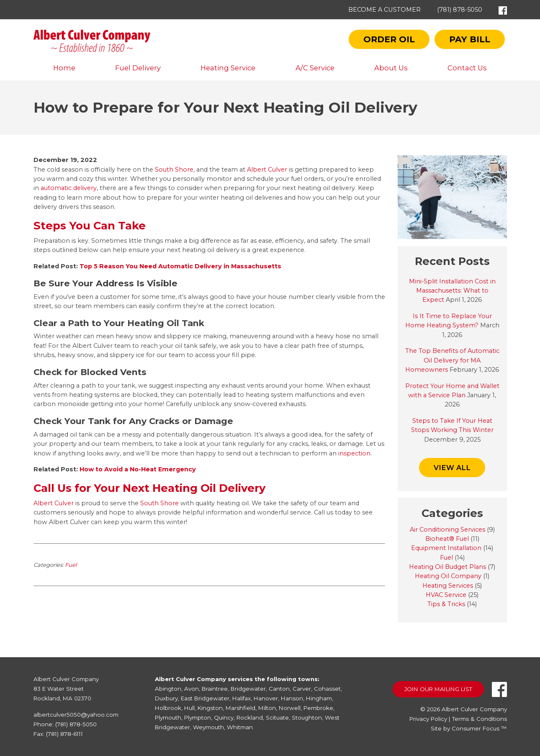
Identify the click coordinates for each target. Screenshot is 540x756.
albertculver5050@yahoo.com (76, 715)
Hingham (319, 698)
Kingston (210, 708)
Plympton (198, 717)
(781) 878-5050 (460, 10)
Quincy (224, 717)
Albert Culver (267, 170)
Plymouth (168, 717)
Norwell (290, 708)
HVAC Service (446, 595)
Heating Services (448, 586)
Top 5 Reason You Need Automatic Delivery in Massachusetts (180, 266)
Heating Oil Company (448, 576)
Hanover (266, 698)
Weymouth (208, 727)
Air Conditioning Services (447, 530)
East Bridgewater (205, 698)
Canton (279, 689)
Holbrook (168, 708)
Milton (267, 708)
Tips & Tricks (446, 604)
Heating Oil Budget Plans (447, 567)
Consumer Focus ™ (479, 728)
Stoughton (307, 717)
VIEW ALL (452, 468)
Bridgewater (248, 689)
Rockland (250, 717)
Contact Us (467, 68)
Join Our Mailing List (438, 689)
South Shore (173, 170)
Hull (189, 708)
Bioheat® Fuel (447, 539)
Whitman (240, 727)
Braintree (215, 689)
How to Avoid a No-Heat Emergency (138, 469)
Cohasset (327, 689)
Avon (192, 689)
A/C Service (315, 68)
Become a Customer (384, 10)
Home (64, 68)
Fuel (71, 565)
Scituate (277, 717)
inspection (354, 453)
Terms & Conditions (480, 719)
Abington (168, 689)
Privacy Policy (428, 719)
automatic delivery (69, 188)
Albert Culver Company (474, 709)
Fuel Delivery (138, 68)
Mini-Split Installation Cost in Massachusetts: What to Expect (452, 291)
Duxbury (166, 698)
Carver (302, 689)
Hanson (292, 698)
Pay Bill (470, 39)
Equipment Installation (446, 548)
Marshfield (240, 708)
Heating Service (228, 68)
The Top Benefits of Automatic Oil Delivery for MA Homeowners (452, 360)
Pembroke (318, 708)
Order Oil (389, 39)
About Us (391, 68)
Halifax (242, 698)
